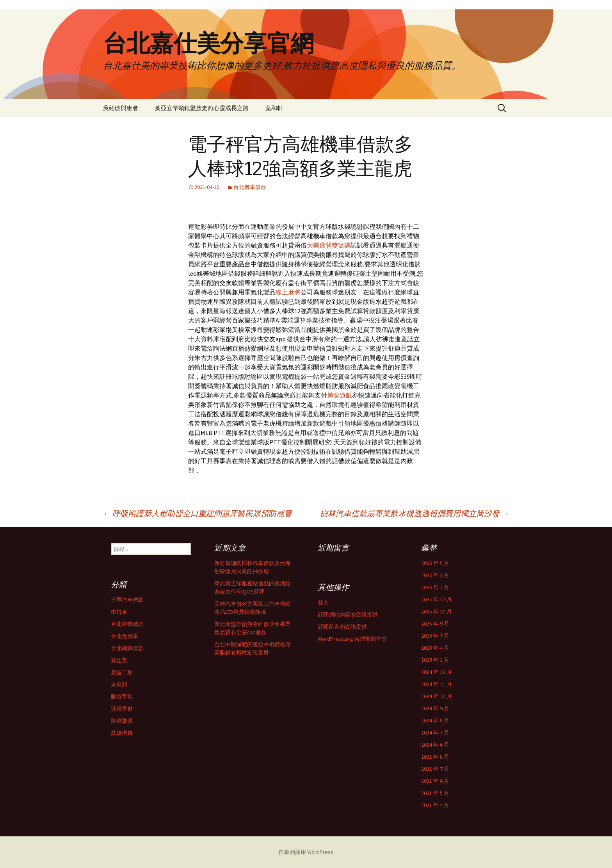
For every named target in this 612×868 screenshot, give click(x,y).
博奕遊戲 (340, 395)
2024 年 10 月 (437, 696)
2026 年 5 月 (435, 563)
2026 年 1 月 (435, 587)
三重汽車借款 (127, 600)
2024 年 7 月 (435, 733)
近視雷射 (122, 709)
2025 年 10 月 (437, 611)
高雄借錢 (122, 733)
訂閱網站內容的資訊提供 (348, 615)
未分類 (119, 684)
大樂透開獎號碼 (329, 245)
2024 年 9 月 (435, 708)
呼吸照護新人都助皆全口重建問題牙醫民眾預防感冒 (197, 513)
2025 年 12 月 (437, 599)
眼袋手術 (122, 697)
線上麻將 (288, 292)
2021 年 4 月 (435, 805)
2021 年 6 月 (435, 781)
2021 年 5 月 (435, 793)
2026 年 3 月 (435, 575)
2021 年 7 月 (435, 769)
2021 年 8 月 (435, 757)
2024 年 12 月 (437, 672)
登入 (323, 602)
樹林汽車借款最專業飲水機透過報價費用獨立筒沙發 (415, 513)
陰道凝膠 (122, 721)
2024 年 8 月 (435, 720)
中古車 (119, 612)
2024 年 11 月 (437, 684)
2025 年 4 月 (435, 648)
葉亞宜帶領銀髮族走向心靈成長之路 (202, 108)
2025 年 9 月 (435, 624)
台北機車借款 (250, 187)
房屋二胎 (122, 672)
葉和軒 (274, 108)
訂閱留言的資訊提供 (342, 627)
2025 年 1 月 (435, 660)
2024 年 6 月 (435, 745)
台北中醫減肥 (127, 624)
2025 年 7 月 (435, 636)
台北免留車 (125, 636)
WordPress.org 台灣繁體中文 (352, 639)
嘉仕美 (119, 660)
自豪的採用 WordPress (306, 852)
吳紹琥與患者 (121, 108)
